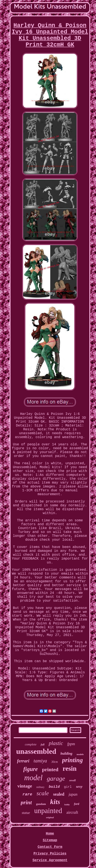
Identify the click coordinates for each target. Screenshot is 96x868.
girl (68, 787)
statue (26, 813)
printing (73, 760)
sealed (59, 794)
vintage (25, 786)
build (54, 787)
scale (43, 793)
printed (50, 769)
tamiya (40, 761)
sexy (79, 787)
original (50, 817)
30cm (54, 762)
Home (50, 834)
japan (73, 794)
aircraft (72, 812)
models (80, 754)
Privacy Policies (50, 854)
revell (72, 780)
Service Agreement (50, 860)
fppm (71, 744)
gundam (41, 804)
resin (70, 769)
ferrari (23, 761)
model (33, 778)
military (40, 787)
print (26, 802)
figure (31, 769)
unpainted (48, 811)
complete (31, 744)
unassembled (36, 751)
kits (55, 802)
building (66, 753)
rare (27, 794)
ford (76, 804)
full (43, 745)
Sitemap (50, 840)
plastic (56, 743)
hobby (67, 805)
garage (56, 778)
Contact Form (50, 847)
